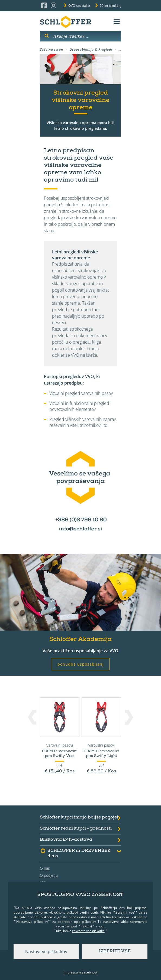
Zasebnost (89, 972)
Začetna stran (51, 49)
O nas (45, 868)
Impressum (72, 972)
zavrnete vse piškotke (88, 931)
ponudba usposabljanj (81, 664)
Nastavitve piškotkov (46, 952)
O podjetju (49, 875)
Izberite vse (115, 952)
